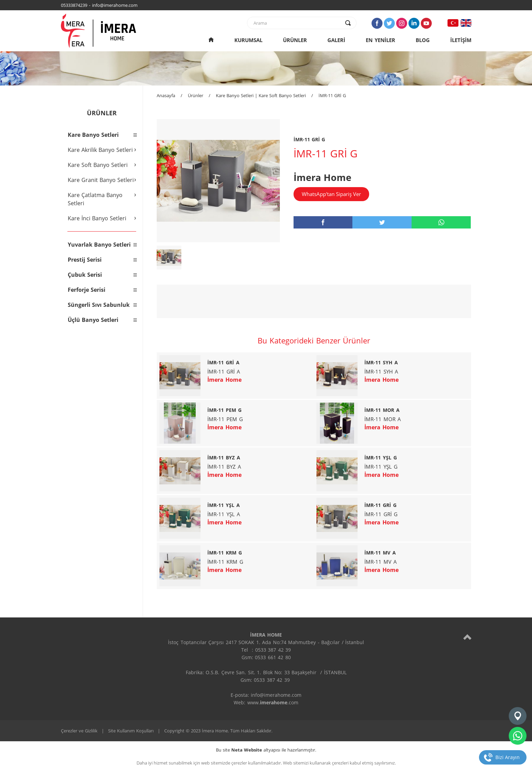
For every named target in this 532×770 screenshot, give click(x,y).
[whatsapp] (441, 222)
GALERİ (336, 40)
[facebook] (323, 222)
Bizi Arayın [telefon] (508, 757)
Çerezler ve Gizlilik (79, 731)
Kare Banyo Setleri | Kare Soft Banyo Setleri (261, 95)
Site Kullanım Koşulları (131, 731)
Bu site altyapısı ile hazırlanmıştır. (266, 750)
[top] (467, 637)
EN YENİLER (380, 40)
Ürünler (196, 95)
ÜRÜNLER (295, 40)
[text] (297, 23)
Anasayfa (166, 95)
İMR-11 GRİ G (332, 95)
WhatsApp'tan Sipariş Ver (331, 194)
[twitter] (382, 222)
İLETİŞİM (461, 40)
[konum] (518, 716)
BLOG (423, 40)
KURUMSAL (248, 40)
